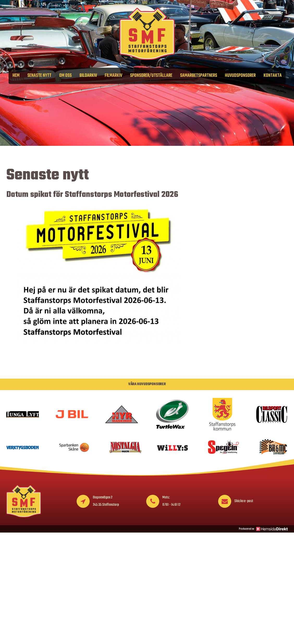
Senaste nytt (39, 76)
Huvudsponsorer (240, 76)
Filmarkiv (114, 76)
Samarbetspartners (199, 76)
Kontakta (273, 76)
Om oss (65, 76)
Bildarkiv (88, 76)
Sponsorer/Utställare (151, 76)
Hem (16, 76)
